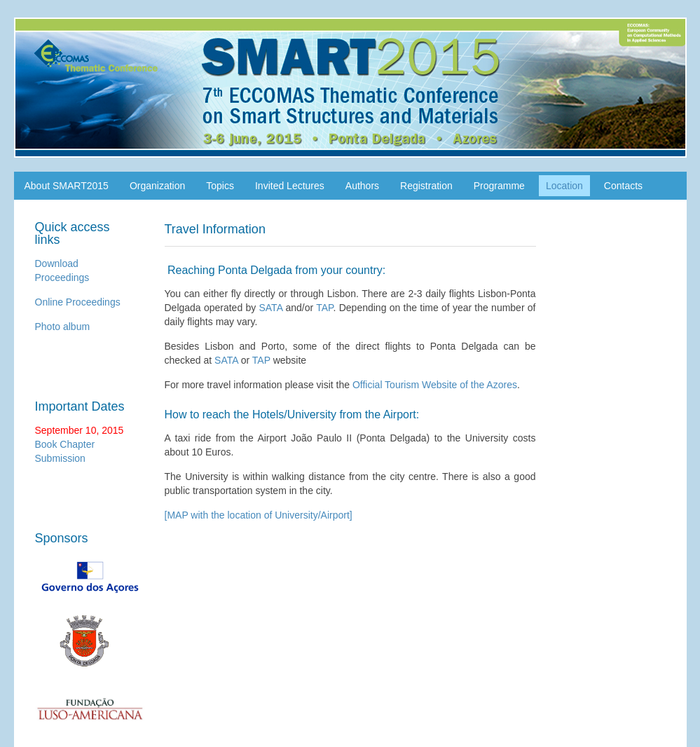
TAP (324, 308)
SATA (270, 308)
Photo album (63, 327)
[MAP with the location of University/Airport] (259, 515)
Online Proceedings (78, 302)
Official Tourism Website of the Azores (435, 385)
